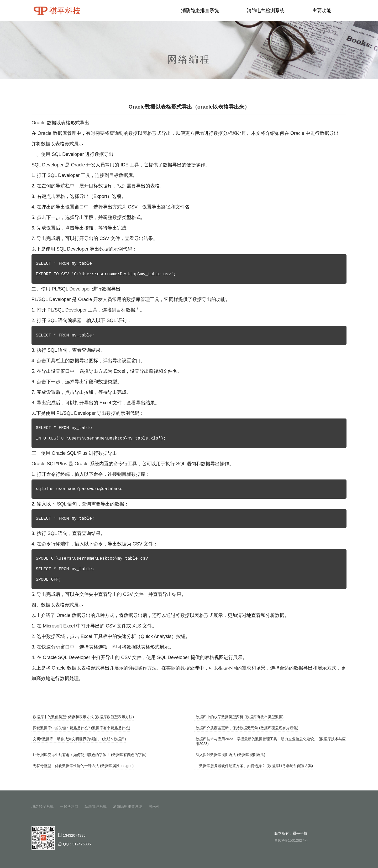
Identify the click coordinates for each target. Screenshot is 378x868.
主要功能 (322, 11)
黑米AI (154, 806)
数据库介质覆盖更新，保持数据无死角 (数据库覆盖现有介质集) (247, 728)
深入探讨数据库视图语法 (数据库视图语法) (230, 755)
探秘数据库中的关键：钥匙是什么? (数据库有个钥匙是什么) (82, 728)
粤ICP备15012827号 (291, 840)
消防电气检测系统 (266, 11)
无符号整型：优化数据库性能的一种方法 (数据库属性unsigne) (83, 766)
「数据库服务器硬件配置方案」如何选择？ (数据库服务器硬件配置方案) (254, 766)
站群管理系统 (96, 806)
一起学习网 (69, 806)
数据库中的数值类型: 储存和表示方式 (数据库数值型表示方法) (83, 717)
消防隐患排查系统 (200, 11)
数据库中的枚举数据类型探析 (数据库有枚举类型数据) (240, 717)
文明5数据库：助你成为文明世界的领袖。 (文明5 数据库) (79, 739)
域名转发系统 (43, 806)
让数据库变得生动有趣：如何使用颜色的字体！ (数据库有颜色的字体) (90, 755)
